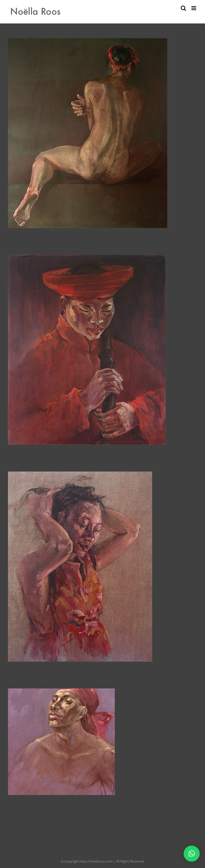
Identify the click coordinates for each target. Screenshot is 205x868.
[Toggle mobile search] (183, 8)
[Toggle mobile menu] (194, 8)
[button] (192, 854)
